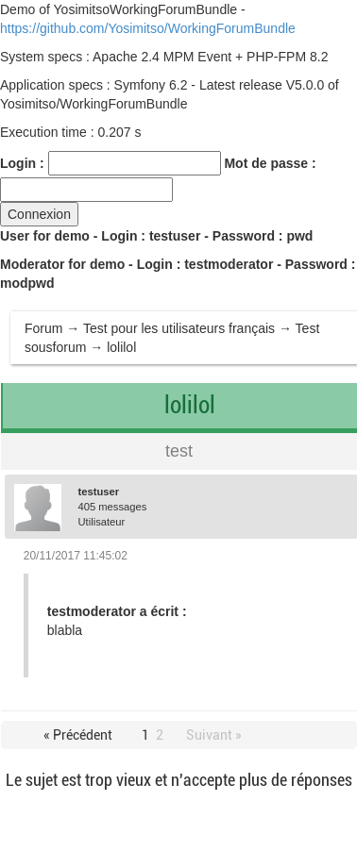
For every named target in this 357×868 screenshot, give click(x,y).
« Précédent (78, 735)
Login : (22, 163)
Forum (43, 328)
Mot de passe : (270, 163)
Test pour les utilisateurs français (179, 328)
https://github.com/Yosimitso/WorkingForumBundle (148, 28)
